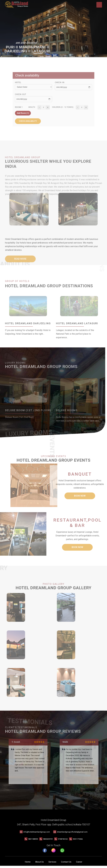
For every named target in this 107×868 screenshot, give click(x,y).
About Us (39, 864)
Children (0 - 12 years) (60, 105)
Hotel (28, 87)
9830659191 (48, 841)
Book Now (71, 496)
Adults (38, 105)
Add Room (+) (31, 109)
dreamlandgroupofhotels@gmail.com (72, 834)
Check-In (58, 87)
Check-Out (30, 96)
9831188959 (33, 841)
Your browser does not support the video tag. (53, 29)
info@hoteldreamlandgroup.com (37, 834)
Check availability (35, 115)
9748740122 (63, 841)
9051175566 (78, 841)
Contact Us (66, 864)
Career (79, 864)
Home (28, 864)
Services (52, 864)
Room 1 (28, 105)
